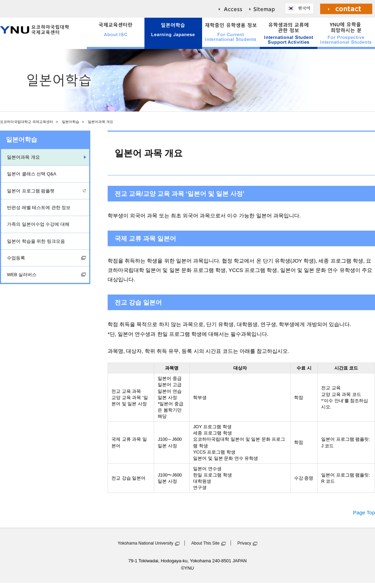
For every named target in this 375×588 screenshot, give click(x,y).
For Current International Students (231, 33)
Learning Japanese (173, 33)
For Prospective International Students (346, 33)
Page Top (364, 512)
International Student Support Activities (289, 33)
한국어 (301, 9)
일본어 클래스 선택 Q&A (32, 174)
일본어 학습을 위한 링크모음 (36, 241)
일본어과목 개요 (23, 157)
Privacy (244, 543)
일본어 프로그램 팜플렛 (31, 191)
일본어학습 (70, 122)
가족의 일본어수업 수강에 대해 (38, 224)
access (234, 9)
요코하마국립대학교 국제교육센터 (27, 122)
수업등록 (16, 258)
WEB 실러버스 (22, 275)
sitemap (267, 9)
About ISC (116, 33)
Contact (346, 9)
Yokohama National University (145, 543)
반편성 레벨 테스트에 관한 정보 (39, 208)
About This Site (205, 543)
